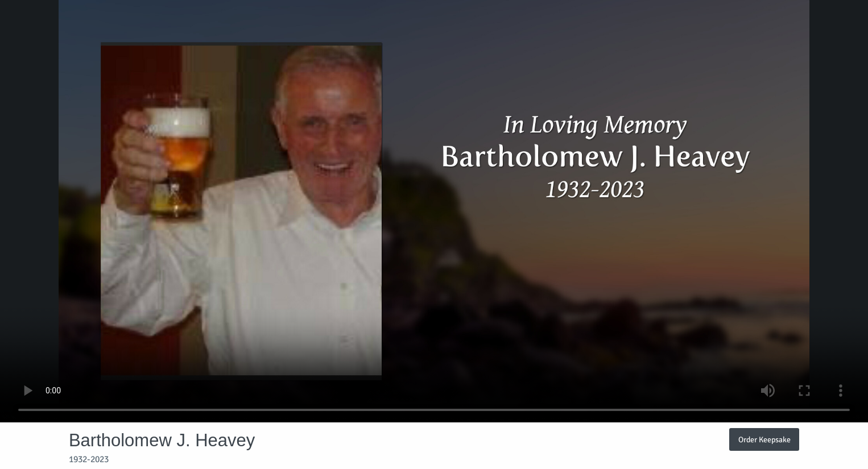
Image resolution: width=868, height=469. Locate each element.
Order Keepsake (764, 439)
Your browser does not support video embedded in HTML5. (434, 211)
